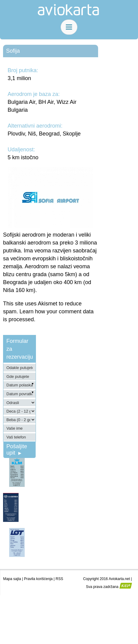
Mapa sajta (12, 579)
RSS (60, 579)
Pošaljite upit (17, 450)
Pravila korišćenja (38, 579)
